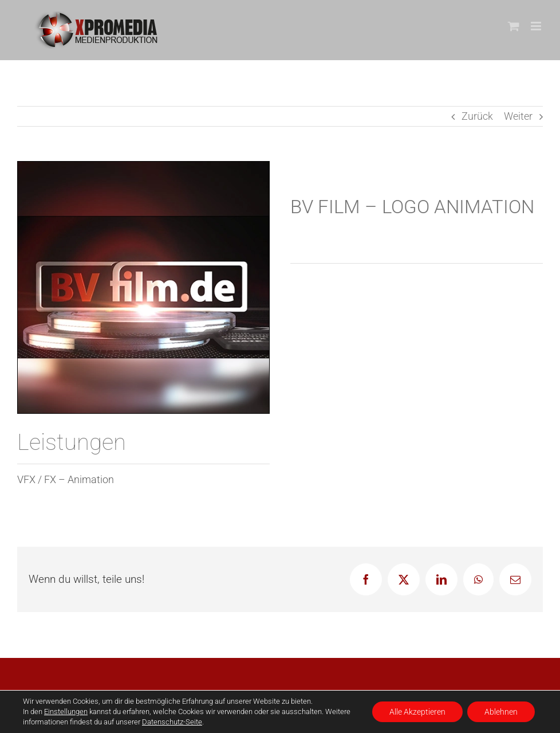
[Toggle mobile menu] (537, 26)
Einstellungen (66, 712)
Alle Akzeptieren (417, 712)
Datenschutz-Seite (172, 722)
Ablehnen (501, 712)
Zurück (477, 116)
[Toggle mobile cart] (514, 26)
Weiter (518, 116)
